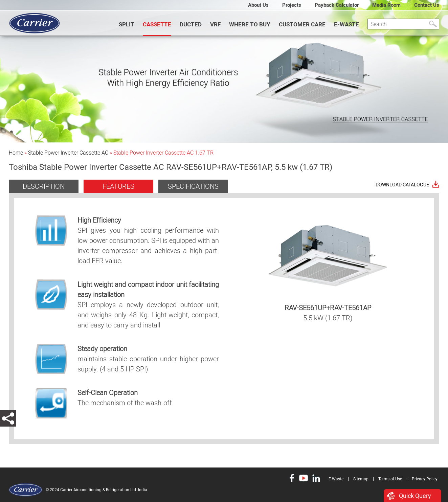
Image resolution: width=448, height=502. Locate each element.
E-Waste (346, 24)
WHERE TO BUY (250, 24)
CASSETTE (157, 24)
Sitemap (361, 479)
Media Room (386, 5)
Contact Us (427, 5)
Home (16, 153)
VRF (215, 24)
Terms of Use (390, 479)
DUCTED (191, 24)
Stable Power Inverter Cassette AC (68, 153)
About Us (258, 5)
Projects (292, 5)
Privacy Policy (425, 479)
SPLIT (127, 24)
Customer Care (302, 24)
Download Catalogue (402, 185)
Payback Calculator (337, 5)
